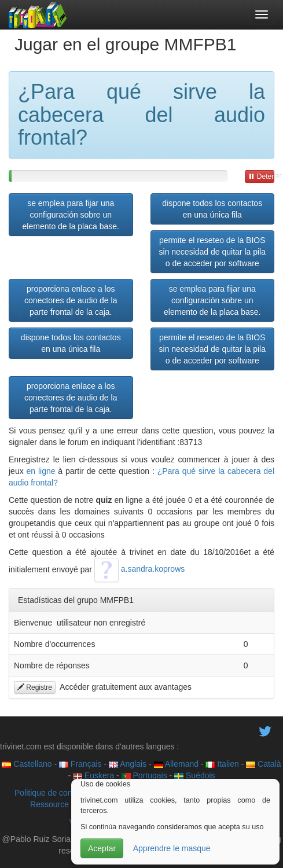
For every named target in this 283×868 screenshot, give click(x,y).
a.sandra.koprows (139, 569)
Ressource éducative (68, 804)
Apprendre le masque (172, 848)
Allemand (176, 764)
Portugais (144, 775)
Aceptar (102, 848)
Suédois (194, 775)
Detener (261, 176)
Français (80, 764)
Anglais (128, 764)
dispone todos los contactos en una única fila (212, 209)
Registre (35, 687)
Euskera (93, 775)
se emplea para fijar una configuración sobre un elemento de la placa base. (71, 215)
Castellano (27, 764)
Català (263, 764)
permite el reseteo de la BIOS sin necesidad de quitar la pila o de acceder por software (212, 252)
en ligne (41, 471)
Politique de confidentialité (62, 793)
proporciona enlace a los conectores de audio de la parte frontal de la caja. (71, 300)
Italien (222, 764)
